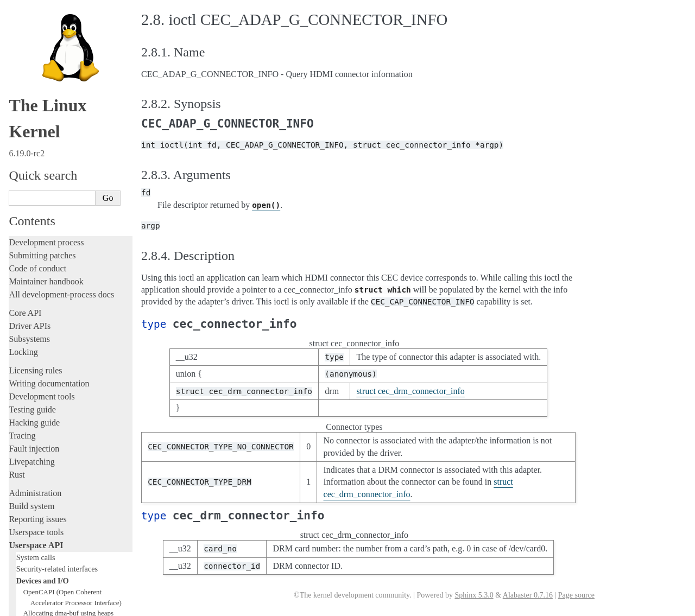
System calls (36, 283)
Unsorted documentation (52, 544)
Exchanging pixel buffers (59, 349)
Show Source (32, 606)
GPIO (31, 381)
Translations (30, 563)
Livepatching (31, 187)
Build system (31, 231)
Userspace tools (36, 258)
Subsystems (29, 64)
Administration (35, 218)
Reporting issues (37, 245)
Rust (17, 200)
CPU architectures (40, 526)
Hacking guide (34, 148)
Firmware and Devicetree (53, 507)
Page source (576, 595)
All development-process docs (61, 20)
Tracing (22, 161)
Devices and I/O (43, 306)
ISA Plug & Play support (58, 465)
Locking (23, 77)
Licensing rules (35, 96)
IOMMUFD (40, 392)
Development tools (42, 122)
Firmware (26, 494)
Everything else (40, 477)
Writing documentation (49, 109)
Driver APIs (30, 51)
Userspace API (36, 271)
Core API (25, 38)
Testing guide (32, 135)
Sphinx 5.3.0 (474, 595)
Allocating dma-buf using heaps (68, 338)
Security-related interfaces (57, 294)
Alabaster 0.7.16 (528, 595)
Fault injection (34, 174)
